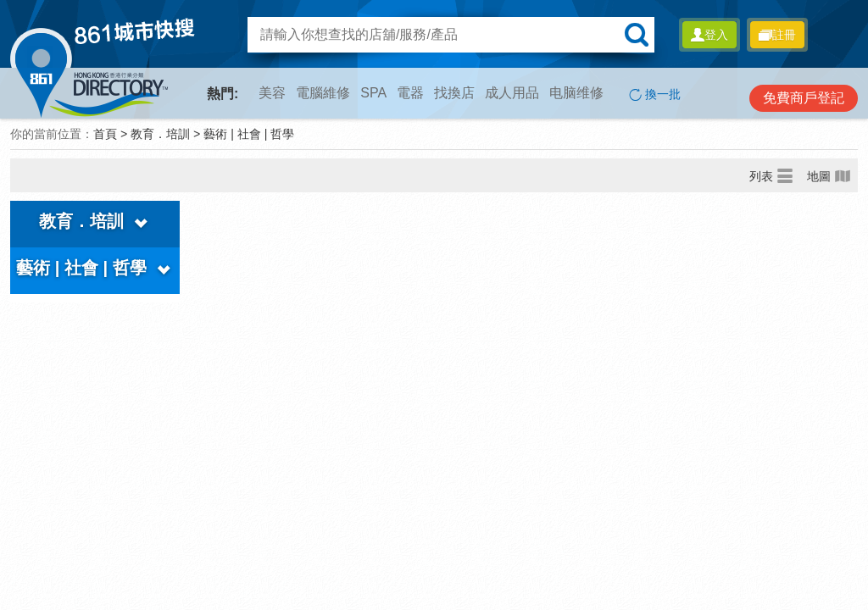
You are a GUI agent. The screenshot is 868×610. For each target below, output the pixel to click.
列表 (771, 175)
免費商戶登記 (804, 98)
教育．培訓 (160, 134)
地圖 (829, 175)
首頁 (105, 134)
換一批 (655, 94)
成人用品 (512, 93)
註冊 (777, 35)
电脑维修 (576, 93)
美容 (272, 93)
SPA (373, 93)
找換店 (454, 93)
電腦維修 (323, 93)
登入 (709, 35)
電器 (410, 93)
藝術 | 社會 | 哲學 (249, 134)
